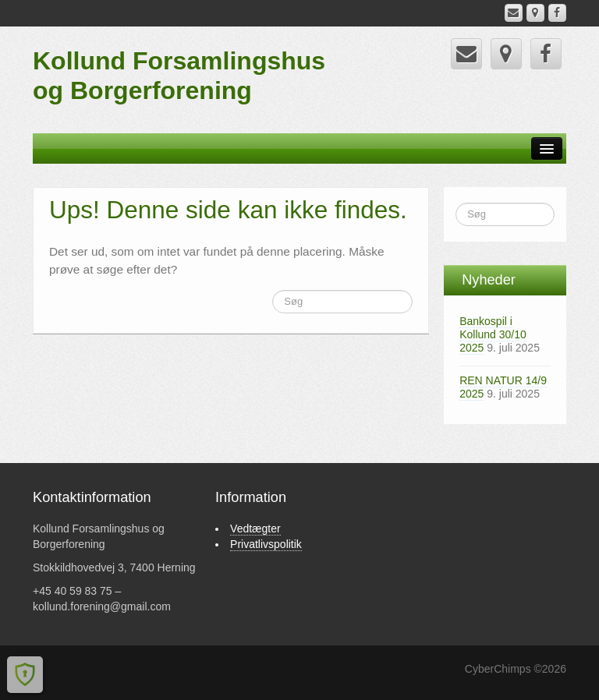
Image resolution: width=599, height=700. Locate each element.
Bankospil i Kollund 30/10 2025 (493, 334)
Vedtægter (255, 529)
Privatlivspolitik (266, 544)
